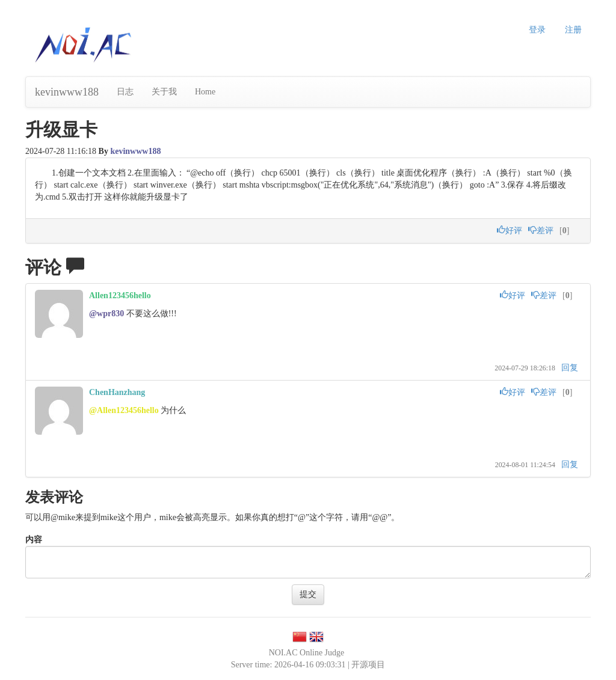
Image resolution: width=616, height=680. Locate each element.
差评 (541, 231)
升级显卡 (61, 130)
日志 (125, 92)
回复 (570, 368)
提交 (308, 594)
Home (205, 92)
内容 (34, 540)
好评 (510, 231)
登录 (537, 30)
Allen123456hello (120, 296)
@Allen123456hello (124, 410)
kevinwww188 (67, 92)
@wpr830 (106, 314)
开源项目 (368, 665)
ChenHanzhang (117, 392)
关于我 (164, 92)
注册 (573, 30)
